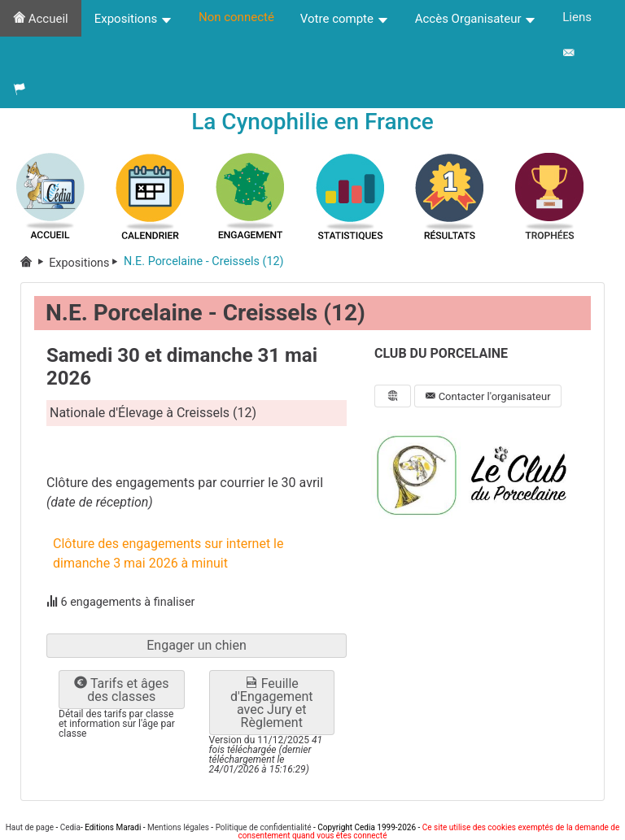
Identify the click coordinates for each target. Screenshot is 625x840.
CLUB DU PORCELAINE (441, 353)
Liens (577, 17)
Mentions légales (178, 827)
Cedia (70, 827)
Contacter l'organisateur (487, 396)
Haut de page (30, 827)
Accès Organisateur (476, 19)
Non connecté (236, 17)
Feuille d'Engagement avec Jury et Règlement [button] (272, 703)
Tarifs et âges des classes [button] (122, 690)
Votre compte (345, 19)
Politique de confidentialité (264, 827)
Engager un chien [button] (197, 645)
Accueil (41, 19)
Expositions (133, 19)
